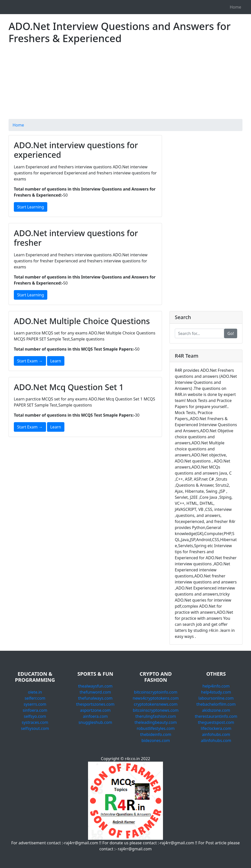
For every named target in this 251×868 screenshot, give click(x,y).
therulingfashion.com (156, 716)
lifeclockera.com (216, 728)
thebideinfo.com (156, 734)
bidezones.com (156, 740)
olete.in (35, 692)
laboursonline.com (216, 698)
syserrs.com (35, 704)
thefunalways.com (95, 698)
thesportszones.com (95, 704)
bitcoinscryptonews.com (156, 710)
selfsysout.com (35, 728)
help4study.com (216, 692)
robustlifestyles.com (156, 728)
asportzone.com (95, 710)
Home (235, 7)
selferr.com (35, 698)
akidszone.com (216, 710)
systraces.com (35, 722)
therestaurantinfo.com (216, 716)
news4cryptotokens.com (156, 698)
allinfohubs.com (216, 740)
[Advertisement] (125, 84)
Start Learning (31, 207)
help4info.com (216, 686)
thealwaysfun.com (95, 686)
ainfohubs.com (216, 734)
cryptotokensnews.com (156, 704)
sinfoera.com (35, 710)
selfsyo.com (35, 716)
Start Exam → (30, 361)
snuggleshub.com (95, 722)
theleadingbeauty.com (156, 722)
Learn (56, 361)
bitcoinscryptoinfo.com (156, 692)
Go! (231, 333)
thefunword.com (95, 692)
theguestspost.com (216, 722)
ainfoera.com (95, 716)
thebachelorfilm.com (216, 704)
